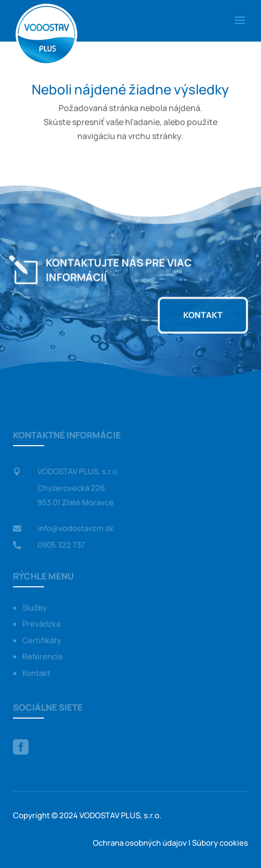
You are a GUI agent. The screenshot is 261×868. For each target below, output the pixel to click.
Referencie (43, 657)
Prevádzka (41, 624)
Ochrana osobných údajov (140, 843)
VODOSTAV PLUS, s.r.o (77, 472)
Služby (35, 608)
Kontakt (203, 315)
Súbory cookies (220, 843)
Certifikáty (42, 641)
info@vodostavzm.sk (75, 528)
